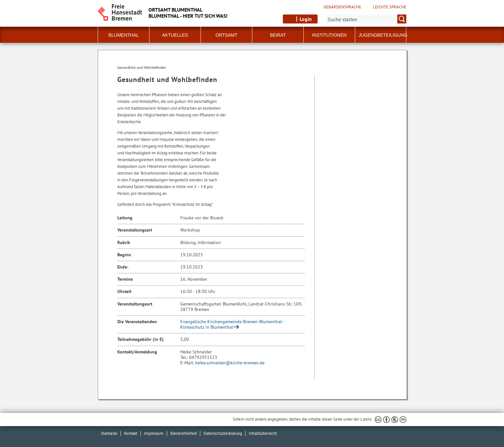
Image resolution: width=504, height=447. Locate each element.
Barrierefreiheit (184, 433)
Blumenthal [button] (123, 35)
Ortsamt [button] (226, 35)
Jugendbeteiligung (383, 35)
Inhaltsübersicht (263, 433)
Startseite (109, 433)
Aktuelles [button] (175, 35)
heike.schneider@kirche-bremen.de (230, 363)
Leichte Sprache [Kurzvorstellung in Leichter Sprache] (390, 7)
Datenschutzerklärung (223, 433)
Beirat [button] (278, 35)
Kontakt (131, 433)
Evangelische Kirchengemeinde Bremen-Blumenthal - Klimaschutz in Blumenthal (232, 324)
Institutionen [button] (329, 35)
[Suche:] (366, 19)
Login (306, 19)
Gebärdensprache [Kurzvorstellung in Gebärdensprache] (342, 7)
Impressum (154, 433)
